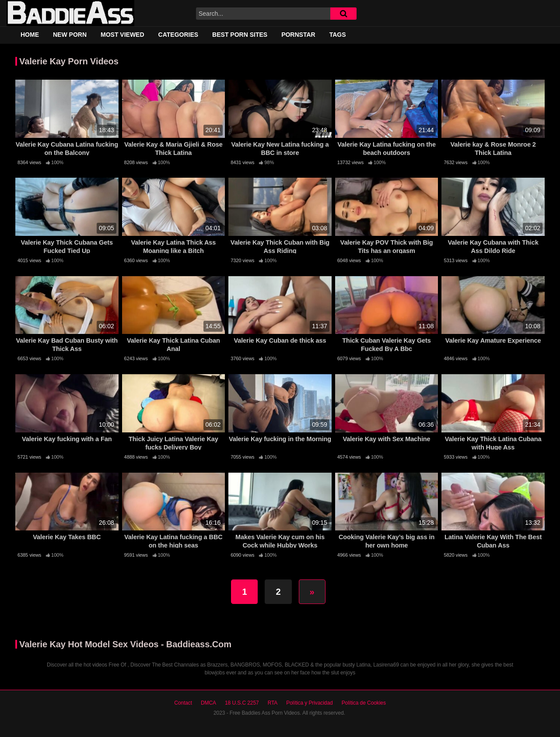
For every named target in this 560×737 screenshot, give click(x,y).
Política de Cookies (364, 703)
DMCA (208, 703)
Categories (178, 35)
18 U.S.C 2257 (242, 703)
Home (30, 35)
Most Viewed (122, 35)
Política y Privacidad (309, 703)
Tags (338, 35)
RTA (273, 703)
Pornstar (298, 35)
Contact (183, 703)
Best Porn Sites (240, 35)
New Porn (70, 35)
